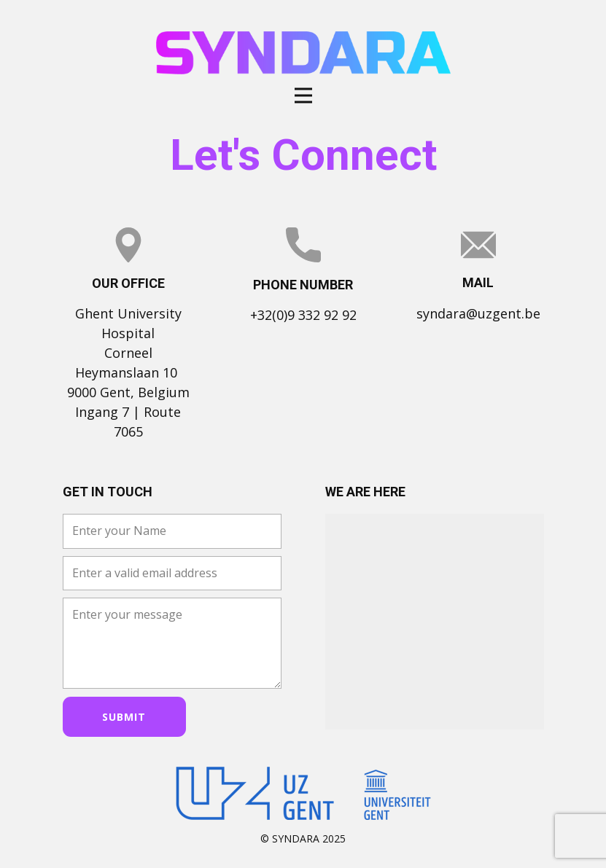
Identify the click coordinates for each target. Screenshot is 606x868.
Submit (124, 717)
